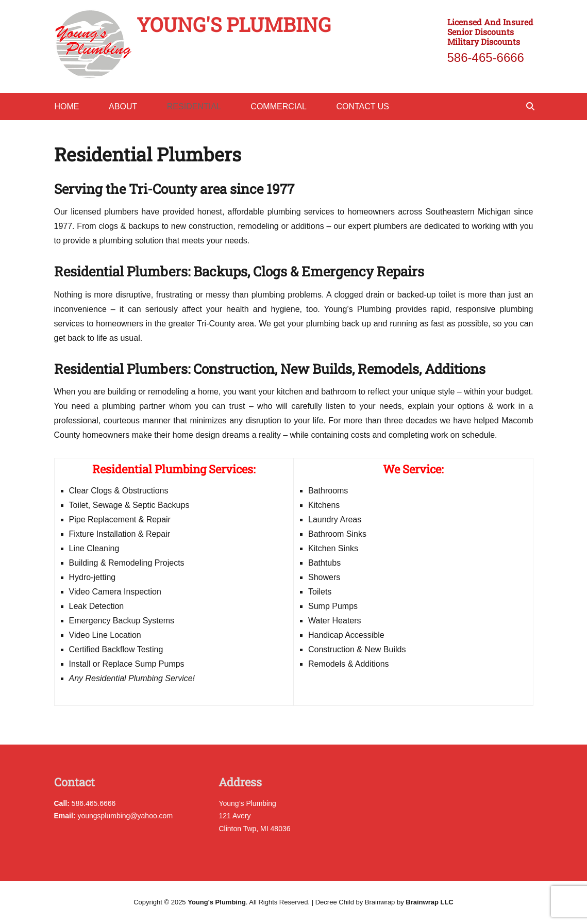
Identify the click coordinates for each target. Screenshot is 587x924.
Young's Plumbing (234, 24)
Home (67, 106)
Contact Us (363, 106)
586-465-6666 (486, 57)
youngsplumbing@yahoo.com (114, 816)
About (123, 106)
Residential (194, 106)
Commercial (278, 106)
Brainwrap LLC (429, 902)
